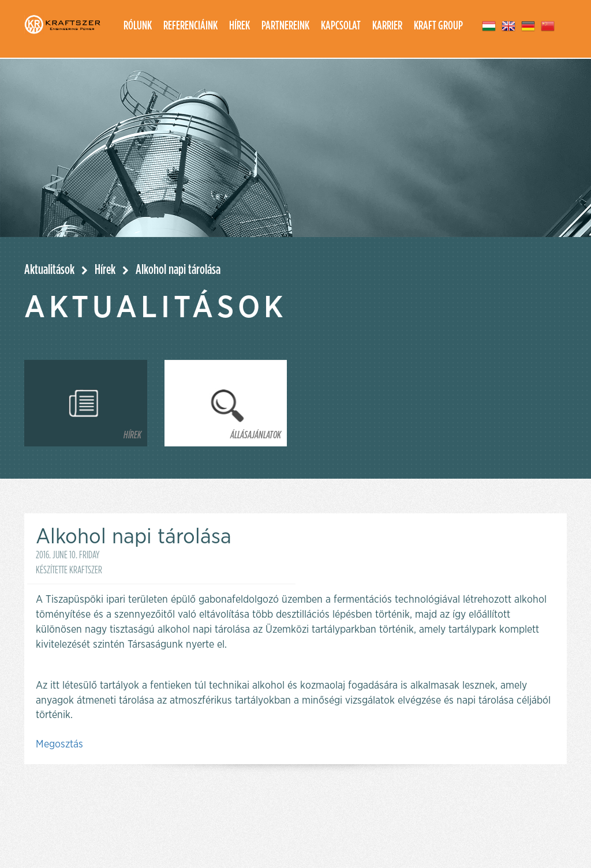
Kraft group (438, 26)
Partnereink (285, 26)
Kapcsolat (341, 26)
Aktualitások (49, 270)
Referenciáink (190, 26)
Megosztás (59, 745)
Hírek (240, 26)
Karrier (387, 26)
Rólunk (138, 26)
